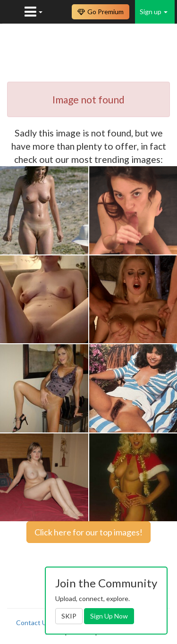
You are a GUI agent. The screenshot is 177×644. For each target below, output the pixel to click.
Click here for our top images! (88, 532)
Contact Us (33, 623)
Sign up (154, 12)
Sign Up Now (109, 616)
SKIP (69, 616)
